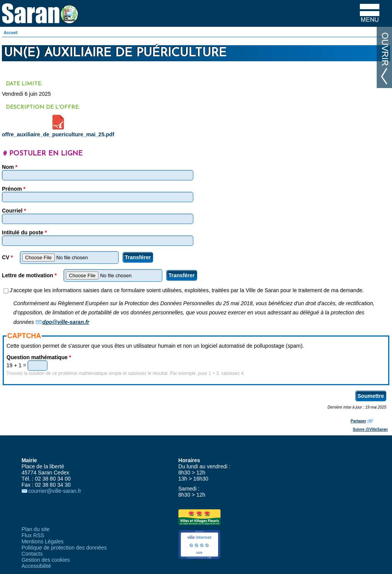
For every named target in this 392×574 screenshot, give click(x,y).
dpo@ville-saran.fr (66, 322)
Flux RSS (33, 535)
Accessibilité (36, 566)
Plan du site (35, 529)
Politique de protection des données (64, 548)
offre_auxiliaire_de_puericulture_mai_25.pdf (58, 134)
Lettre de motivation (29, 275)
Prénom (14, 189)
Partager (359, 421)
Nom (10, 167)
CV (7, 257)
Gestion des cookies (46, 560)
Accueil (11, 33)
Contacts (32, 554)
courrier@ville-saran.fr (55, 491)
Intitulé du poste (24, 232)
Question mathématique (39, 357)
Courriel (14, 211)
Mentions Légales (42, 541)
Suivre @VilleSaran (370, 429)
